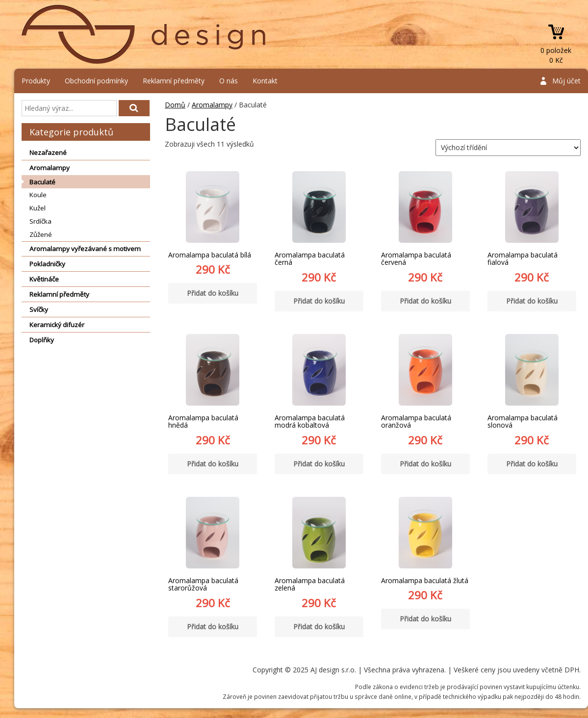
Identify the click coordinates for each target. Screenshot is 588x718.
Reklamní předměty (174, 81)
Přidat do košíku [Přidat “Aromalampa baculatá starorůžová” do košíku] (213, 627)
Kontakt (265, 81)
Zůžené (41, 234)
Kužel (38, 208)
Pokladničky (47, 264)
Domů (175, 105)
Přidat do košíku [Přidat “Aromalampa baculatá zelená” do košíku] (319, 627)
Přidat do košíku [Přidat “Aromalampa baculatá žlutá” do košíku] (425, 619)
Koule (38, 195)
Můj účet (566, 81)
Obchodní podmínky (96, 81)
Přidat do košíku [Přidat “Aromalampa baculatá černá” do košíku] (319, 301)
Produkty (36, 81)
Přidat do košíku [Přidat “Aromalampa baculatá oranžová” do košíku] (425, 464)
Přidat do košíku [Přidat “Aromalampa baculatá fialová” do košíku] (532, 301)
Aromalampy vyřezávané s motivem (85, 249)
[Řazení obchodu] (508, 148)
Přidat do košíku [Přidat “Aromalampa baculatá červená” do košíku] (425, 301)
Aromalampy (50, 168)
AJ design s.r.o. (144, 34)
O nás (229, 81)
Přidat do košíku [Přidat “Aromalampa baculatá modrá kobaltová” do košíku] (319, 464)
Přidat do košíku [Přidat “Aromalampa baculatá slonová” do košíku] (532, 464)
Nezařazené (48, 153)
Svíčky (39, 309)
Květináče (44, 279)
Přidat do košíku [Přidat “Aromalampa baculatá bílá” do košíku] (213, 293)
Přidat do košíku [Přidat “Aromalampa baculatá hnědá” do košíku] (213, 464)
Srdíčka (40, 221)
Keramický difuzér (57, 325)
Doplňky (42, 340)
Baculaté (42, 182)
